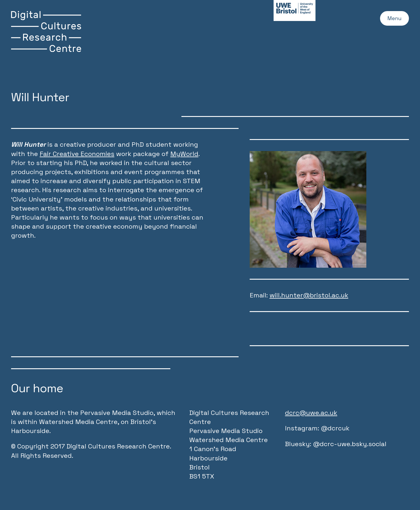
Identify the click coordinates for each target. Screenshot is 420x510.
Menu (391, 20)
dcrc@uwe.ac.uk (311, 413)
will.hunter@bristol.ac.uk (309, 295)
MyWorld (184, 154)
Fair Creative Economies (77, 154)
